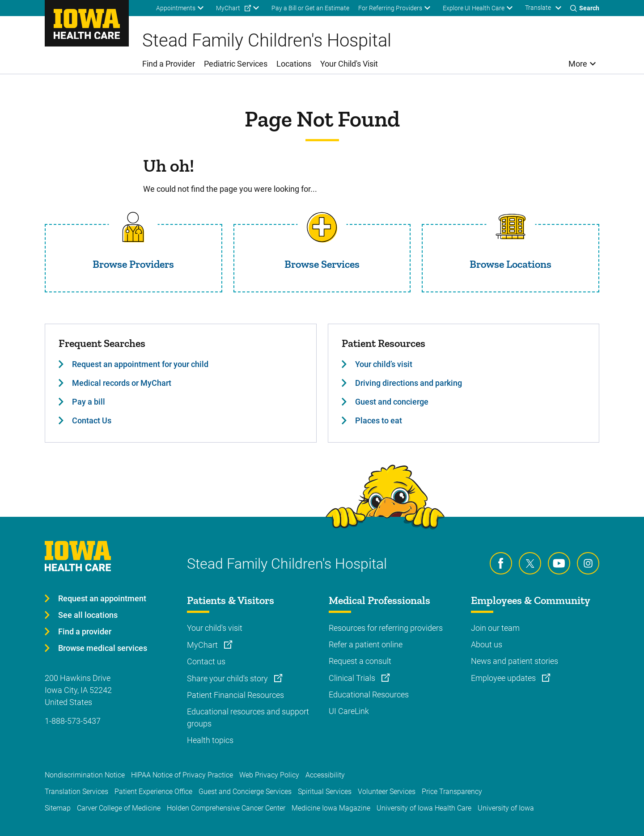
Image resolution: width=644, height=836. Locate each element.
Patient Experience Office (153, 792)
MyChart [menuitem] (228, 8)
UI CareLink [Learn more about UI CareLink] (349, 711)
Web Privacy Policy (269, 775)
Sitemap (58, 808)
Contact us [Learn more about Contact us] (206, 661)
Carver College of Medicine (119, 808)
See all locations (88, 615)
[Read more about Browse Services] (322, 227)
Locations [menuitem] (294, 64)
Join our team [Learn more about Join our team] (495, 628)
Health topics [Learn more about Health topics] (210, 740)
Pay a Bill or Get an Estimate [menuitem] (310, 8)
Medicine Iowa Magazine (331, 808)
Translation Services (76, 792)
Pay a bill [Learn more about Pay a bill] (89, 402)
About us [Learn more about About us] (487, 644)
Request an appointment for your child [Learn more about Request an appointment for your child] (140, 364)
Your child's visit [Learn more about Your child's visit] (215, 628)
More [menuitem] (578, 64)
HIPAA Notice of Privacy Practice (182, 775)
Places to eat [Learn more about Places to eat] (379, 420)
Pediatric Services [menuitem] (236, 64)
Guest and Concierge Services (245, 792)
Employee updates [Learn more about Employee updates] (504, 678)
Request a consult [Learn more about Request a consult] (360, 661)
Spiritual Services (325, 792)
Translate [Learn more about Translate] (538, 8)
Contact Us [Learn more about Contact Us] (92, 420)
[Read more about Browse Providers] (133, 227)
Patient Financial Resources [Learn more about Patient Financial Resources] (235, 695)
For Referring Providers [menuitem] (390, 8)
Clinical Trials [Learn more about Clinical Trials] (353, 678)
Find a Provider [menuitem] (169, 64)
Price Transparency (452, 792)
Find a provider (85, 631)
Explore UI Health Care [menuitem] (474, 8)
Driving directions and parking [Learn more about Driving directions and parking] (409, 383)
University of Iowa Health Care (424, 808)
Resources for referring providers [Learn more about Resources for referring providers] (386, 628)
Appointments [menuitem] (176, 8)
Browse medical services (103, 648)
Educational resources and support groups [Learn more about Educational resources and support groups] (248, 718)
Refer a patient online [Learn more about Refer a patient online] (366, 644)
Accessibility (325, 775)
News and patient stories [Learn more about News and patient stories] (515, 661)
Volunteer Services (387, 792)
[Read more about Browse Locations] (511, 227)
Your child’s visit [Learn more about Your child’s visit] (384, 364)
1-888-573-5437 (73, 721)
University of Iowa (506, 808)
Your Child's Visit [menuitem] (349, 64)
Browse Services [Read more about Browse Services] (322, 264)
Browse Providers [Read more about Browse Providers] (133, 264)
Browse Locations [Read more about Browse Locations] (511, 264)
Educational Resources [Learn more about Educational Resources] (369, 695)
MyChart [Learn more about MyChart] (203, 645)
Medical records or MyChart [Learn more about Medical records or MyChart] (122, 383)
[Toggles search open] (585, 8)
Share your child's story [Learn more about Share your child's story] (228, 678)
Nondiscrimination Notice (85, 775)
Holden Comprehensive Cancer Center (226, 808)
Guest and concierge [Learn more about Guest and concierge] (392, 402)
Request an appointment (102, 598)
